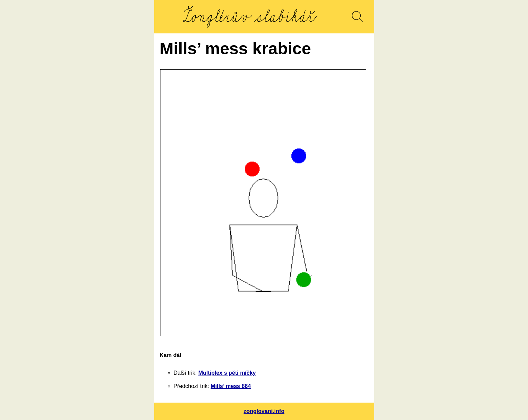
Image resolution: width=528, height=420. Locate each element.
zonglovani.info (264, 411)
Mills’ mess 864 (231, 386)
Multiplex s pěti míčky (227, 373)
